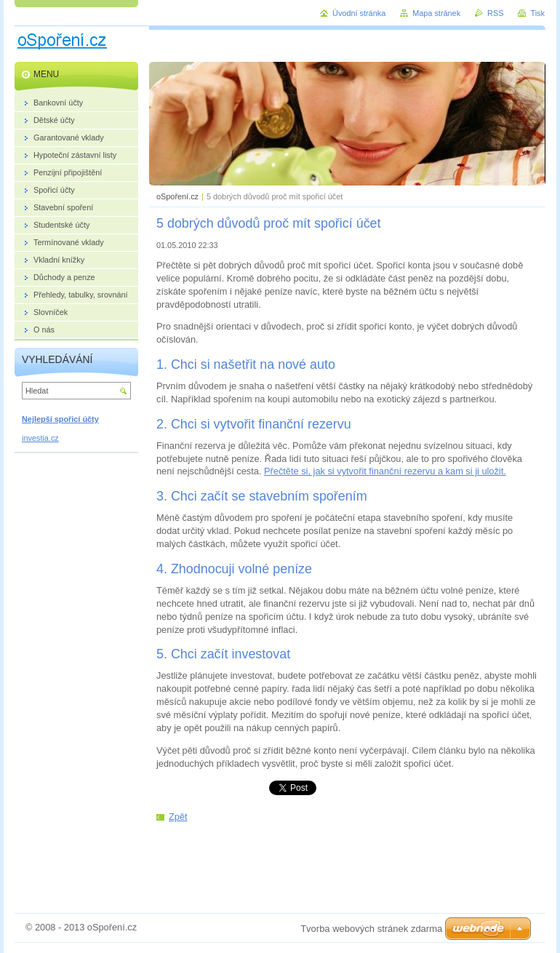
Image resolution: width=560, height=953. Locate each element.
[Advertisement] (348, 860)
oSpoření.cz (177, 196)
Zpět (178, 817)
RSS (495, 13)
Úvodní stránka (359, 13)
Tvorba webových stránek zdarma (371, 929)
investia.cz (40, 438)
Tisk (537, 13)
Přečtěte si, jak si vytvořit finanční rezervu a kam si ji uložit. (385, 471)
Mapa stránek (436, 13)
